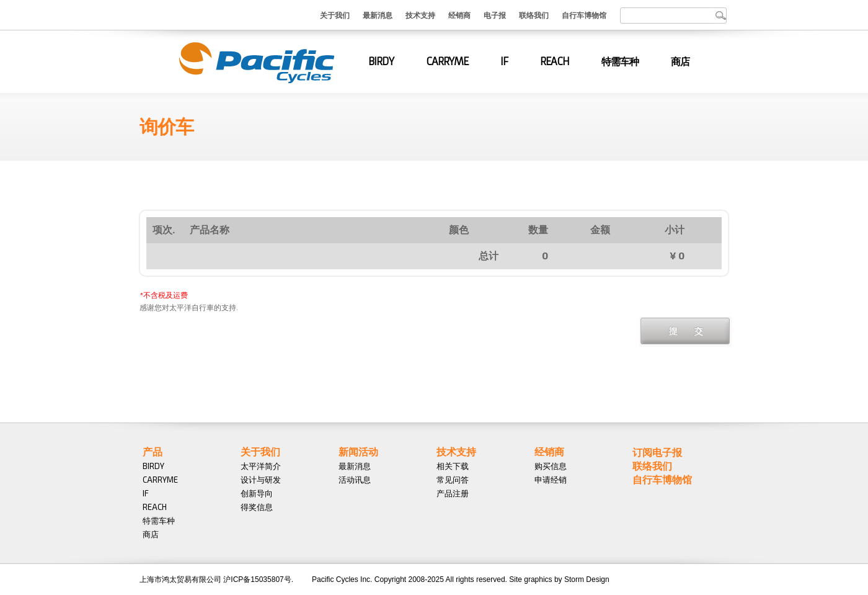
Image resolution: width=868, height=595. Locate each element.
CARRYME (447, 61)
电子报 (495, 15)
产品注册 (453, 493)
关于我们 (335, 15)
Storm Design (587, 579)
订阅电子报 (657, 452)
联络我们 (534, 15)
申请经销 (551, 480)
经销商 (459, 15)
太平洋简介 (261, 466)
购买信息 (551, 466)
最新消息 (378, 15)
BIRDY (381, 61)
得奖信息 (257, 507)
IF (504, 61)
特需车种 (620, 61)
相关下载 (453, 466)
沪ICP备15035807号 (257, 579)
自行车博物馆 (584, 15)
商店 (680, 61)
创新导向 (257, 493)
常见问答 (453, 480)
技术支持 (420, 15)
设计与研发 (261, 480)
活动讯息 (355, 480)
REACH (555, 61)
